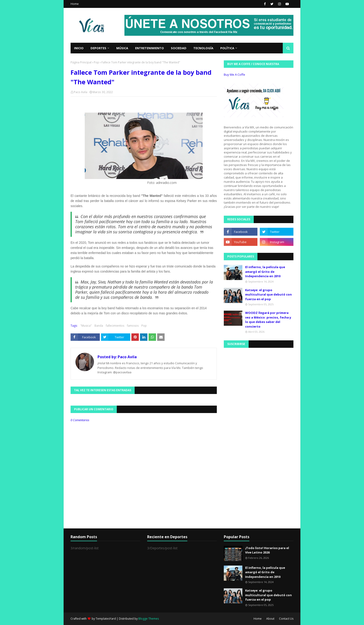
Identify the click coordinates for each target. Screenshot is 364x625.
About (270, 619)
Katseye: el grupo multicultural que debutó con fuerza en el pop (268, 295)
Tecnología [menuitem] (203, 48)
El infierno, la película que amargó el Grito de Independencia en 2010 (265, 272)
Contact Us (286, 619)
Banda (99, 326)
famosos (133, 326)
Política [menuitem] (227, 48)
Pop (96, 62)
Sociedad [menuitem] (179, 48)
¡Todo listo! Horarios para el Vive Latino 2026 (267, 550)
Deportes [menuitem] (98, 48)
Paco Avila (81, 92)
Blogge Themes (149, 619)
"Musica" (86, 326)
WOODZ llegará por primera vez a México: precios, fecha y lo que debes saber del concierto (268, 320)
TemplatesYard (106, 619)
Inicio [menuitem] (79, 48)
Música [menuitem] (122, 48)
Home (75, 4)
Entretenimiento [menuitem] (149, 48)
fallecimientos (115, 326)
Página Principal (81, 62)
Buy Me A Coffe (234, 75)
